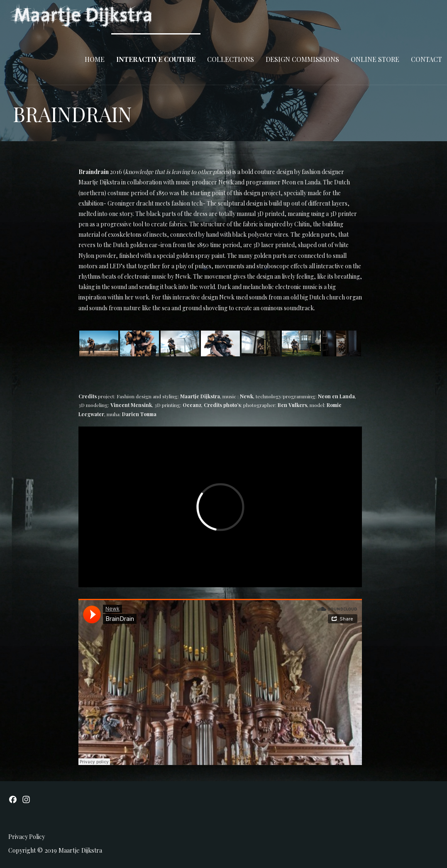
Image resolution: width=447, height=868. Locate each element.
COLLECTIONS (231, 59)
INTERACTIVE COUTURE (156, 59)
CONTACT (426, 59)
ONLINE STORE (375, 59)
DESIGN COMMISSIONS (302, 59)
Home (95, 59)
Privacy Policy (27, 837)
